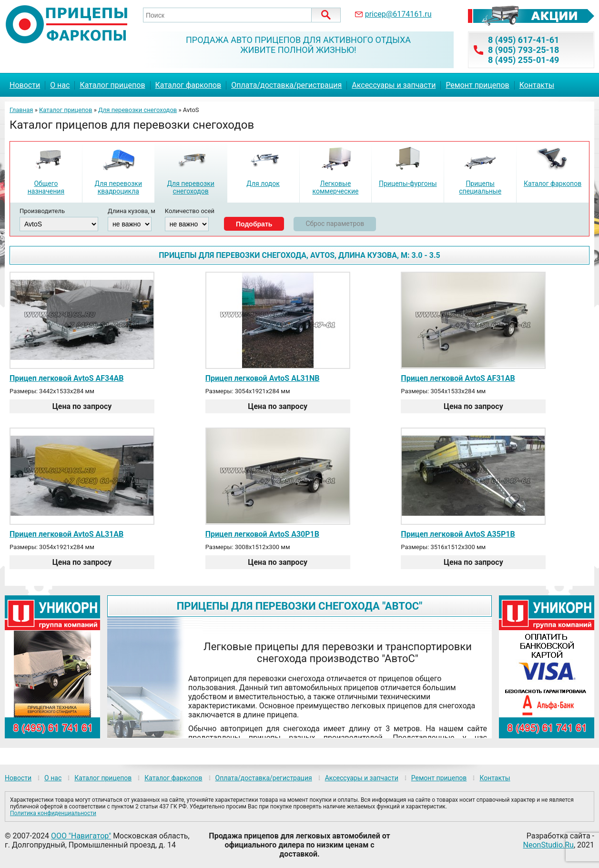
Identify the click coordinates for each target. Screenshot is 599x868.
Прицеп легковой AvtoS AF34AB (66, 378)
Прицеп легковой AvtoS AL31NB (263, 378)
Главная (21, 110)
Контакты (537, 85)
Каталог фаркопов (188, 85)
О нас (60, 85)
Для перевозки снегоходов (137, 110)
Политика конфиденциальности (53, 813)
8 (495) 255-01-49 (523, 60)
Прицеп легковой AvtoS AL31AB (66, 534)
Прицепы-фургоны (408, 184)
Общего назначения (46, 187)
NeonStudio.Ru (548, 845)
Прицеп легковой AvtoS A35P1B (458, 534)
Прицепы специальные (480, 187)
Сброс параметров (335, 224)
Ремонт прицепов (477, 85)
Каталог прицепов (112, 85)
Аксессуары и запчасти (394, 85)
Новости (25, 85)
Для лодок (263, 184)
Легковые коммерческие (335, 187)
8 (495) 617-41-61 (523, 40)
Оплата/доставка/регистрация (286, 85)
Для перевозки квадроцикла (118, 187)
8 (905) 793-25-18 (523, 50)
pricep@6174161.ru (398, 14)
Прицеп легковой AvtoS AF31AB (458, 378)
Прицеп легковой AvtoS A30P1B (262, 534)
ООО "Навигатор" (81, 836)
